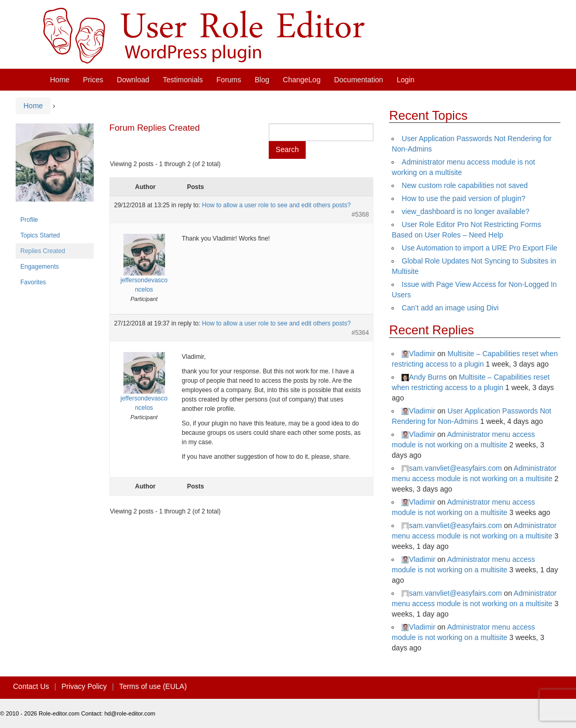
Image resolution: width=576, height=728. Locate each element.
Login (406, 80)
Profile (29, 220)
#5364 (360, 333)
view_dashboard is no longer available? (465, 211)
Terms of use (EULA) (153, 686)
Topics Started (40, 235)
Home (60, 80)
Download (133, 80)
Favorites (33, 282)
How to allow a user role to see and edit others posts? (277, 205)
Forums (229, 80)
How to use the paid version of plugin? (463, 198)
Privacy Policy (84, 686)
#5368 (360, 215)
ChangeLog (302, 80)
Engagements (40, 267)
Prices (93, 80)
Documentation (358, 80)
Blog (262, 80)
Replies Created (43, 251)
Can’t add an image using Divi (450, 308)
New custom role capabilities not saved (465, 185)
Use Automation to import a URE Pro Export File (479, 248)
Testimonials (183, 80)
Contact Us (31, 686)
